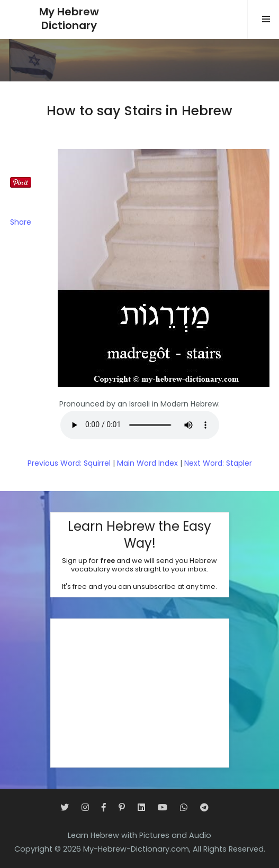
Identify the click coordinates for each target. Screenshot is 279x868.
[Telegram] (204, 807)
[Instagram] (85, 807)
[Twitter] (65, 807)
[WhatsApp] (184, 807)
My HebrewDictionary (69, 19)
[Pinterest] (122, 807)
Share (21, 222)
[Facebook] (104, 807)
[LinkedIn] (141, 807)
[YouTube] (163, 807)
